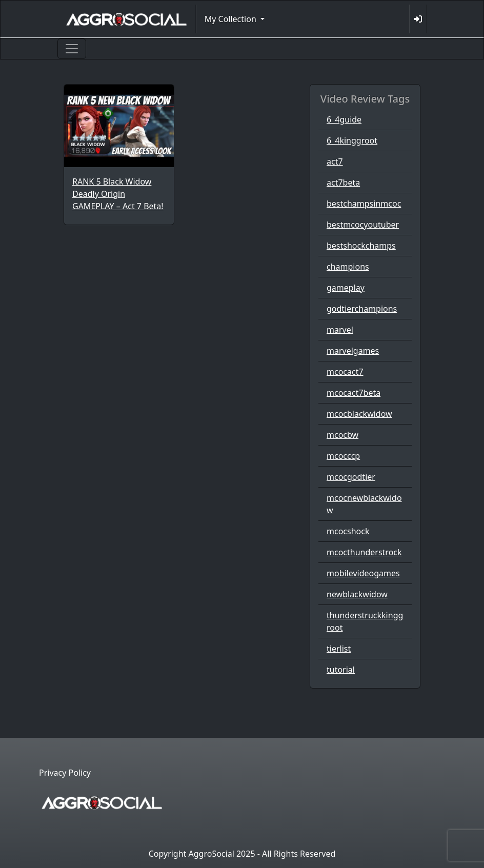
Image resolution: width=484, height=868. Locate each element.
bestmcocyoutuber (363, 225)
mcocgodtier (351, 477)
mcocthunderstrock (364, 552)
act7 (335, 162)
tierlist (339, 649)
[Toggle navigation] (72, 49)
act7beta (343, 183)
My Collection (231, 19)
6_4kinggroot (352, 140)
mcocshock (348, 531)
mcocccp (343, 456)
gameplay (346, 288)
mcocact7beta (354, 393)
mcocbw (342, 435)
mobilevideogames (363, 573)
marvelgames (353, 351)
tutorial (341, 670)
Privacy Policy (65, 773)
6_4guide (344, 119)
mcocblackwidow (359, 414)
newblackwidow (357, 594)
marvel (340, 330)
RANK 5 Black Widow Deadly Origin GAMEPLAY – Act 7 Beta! (118, 194)
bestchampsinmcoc (364, 204)
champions (348, 267)
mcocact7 (345, 372)
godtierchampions (362, 309)
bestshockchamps (361, 246)
